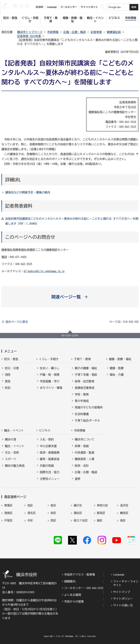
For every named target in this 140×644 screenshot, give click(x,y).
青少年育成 (82, 401)
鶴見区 (124, 513)
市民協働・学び (50, 381)
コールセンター (69, 7)
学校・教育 (82, 394)
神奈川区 (103, 505)
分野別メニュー (50, 479)
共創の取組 (47, 466)
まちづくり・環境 (51, 388)
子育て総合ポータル (87, 420)
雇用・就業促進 (50, 459)
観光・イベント (14, 430)
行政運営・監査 (85, 452)
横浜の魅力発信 (15, 466)
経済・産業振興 (50, 452)
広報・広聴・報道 (75, 32)
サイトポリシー (123, 599)
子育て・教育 (82, 359)
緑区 (100, 520)
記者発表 (96, 32)
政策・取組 (82, 446)
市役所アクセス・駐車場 (80, 575)
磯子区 (78, 505)
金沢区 (124, 505)
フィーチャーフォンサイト (126, 583)
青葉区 (8, 505)
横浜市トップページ (30, 32)
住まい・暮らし (50, 368)
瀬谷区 (78, 513)
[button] (70, 297)
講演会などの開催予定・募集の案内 (28, 192)
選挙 (78, 479)
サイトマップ (122, 592)
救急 (8, 381)
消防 (8, 375)
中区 (30, 520)
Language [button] (52, 7)
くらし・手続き (49, 359)
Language (119, 575)
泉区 (53, 505)
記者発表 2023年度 (29, 36)
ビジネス (45, 430)
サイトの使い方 (123, 605)
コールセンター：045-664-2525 (84, 588)
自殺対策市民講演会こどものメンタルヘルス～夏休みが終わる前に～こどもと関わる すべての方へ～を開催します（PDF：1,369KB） (72, 221)
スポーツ (10, 459)
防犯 (8, 388)
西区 (53, 520)
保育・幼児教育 (85, 381)
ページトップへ (70, 336)
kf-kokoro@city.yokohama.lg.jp (44, 271)
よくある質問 (73, 595)
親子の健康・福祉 (86, 368)
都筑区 (101, 513)
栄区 (53, 513)
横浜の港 (10, 439)
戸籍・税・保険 (50, 375)
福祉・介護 (117, 375)
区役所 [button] (40, 7)
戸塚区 (8, 520)
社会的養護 (82, 414)
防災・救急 (11, 359)
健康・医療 (117, 368)
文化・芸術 (12, 452)
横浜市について (85, 439)
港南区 (8, 513)
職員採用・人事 (85, 459)
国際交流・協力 (50, 472)
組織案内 (70, 581)
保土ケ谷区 (81, 520)
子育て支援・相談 (86, 375)
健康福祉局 (114, 32)
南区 (123, 520)
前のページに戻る (17, 322)
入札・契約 (47, 439)
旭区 (30, 505)
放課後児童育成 (85, 388)
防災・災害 (12, 368)
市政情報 (53, 32)
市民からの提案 (74, 601)
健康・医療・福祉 (120, 359)
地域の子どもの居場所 (89, 407)
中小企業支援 (48, 446)
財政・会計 (82, 466)
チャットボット (89, 7)
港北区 (31, 513)
